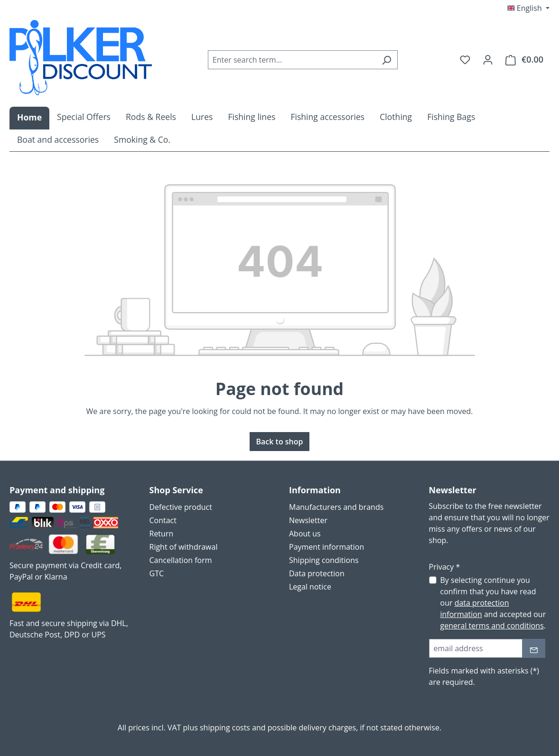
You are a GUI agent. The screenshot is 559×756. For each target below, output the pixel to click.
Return (162, 534)
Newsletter (308, 520)
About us (305, 534)
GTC (157, 573)
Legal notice (310, 587)
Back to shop (279, 442)
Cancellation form (181, 560)
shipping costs (225, 728)
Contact (163, 520)
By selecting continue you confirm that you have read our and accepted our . (493, 603)
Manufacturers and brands (336, 507)
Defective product (181, 507)
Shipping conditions (324, 560)
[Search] (387, 60)
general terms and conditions (492, 626)
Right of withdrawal (184, 547)
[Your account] (488, 59)
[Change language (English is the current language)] (528, 8)
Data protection (317, 573)
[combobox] (292, 60)
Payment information (326, 547)
